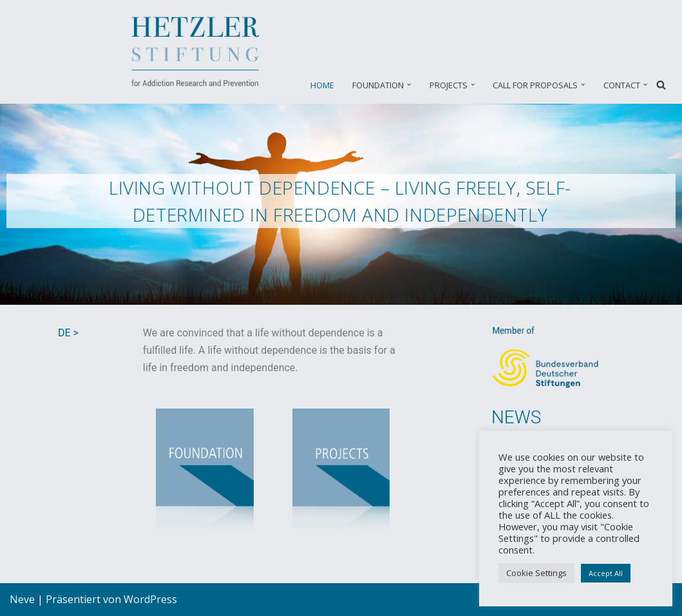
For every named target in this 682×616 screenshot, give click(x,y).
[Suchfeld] (661, 85)
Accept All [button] (606, 573)
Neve (22, 599)
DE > (68, 333)
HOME (322, 85)
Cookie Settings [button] (536, 573)
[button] (409, 84)
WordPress (150, 599)
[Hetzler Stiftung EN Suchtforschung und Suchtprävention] (198, 52)
